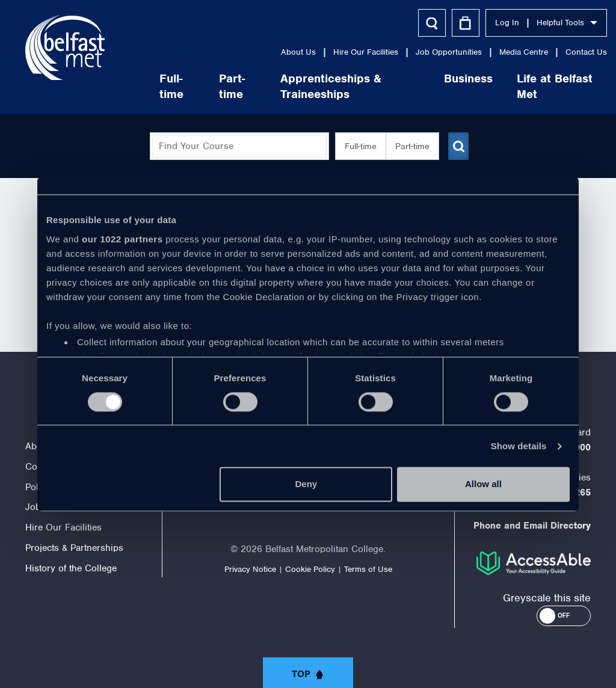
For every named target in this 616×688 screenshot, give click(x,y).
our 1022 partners (122, 239)
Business (443, 78)
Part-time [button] (408, 146)
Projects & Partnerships (74, 548)
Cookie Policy (310, 569)
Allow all (483, 484)
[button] (564, 616)
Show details (519, 446)
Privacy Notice (250, 569)
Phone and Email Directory (532, 526)
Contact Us (561, 52)
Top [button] (301, 674)
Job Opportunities (423, 52)
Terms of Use (368, 569)
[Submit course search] (457, 146)
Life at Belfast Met (529, 86)
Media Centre (498, 52)
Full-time (147, 86)
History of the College (71, 568)
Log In (482, 23)
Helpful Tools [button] (542, 23)
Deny (306, 484)
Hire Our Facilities (340, 52)
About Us (273, 52)
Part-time (207, 86)
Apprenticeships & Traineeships (306, 86)
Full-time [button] (356, 146)
